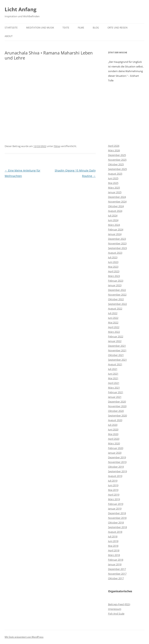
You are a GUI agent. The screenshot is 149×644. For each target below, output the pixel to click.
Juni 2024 (113, 220)
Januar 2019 (115, 509)
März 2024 (114, 225)
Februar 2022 (116, 336)
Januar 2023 (115, 285)
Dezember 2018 (117, 513)
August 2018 (115, 532)
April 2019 (114, 495)
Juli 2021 (113, 369)
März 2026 (114, 150)
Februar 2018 (116, 560)
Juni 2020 (113, 429)
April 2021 (114, 383)
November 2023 (117, 243)
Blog (96, 28)
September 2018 (117, 527)
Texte (66, 28)
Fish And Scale (116, 614)
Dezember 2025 (117, 155)
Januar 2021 (115, 397)
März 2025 (114, 188)
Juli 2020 (113, 425)
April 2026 (114, 146)
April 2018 (114, 550)
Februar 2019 (116, 504)
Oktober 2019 (116, 467)
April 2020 (114, 439)
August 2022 (115, 309)
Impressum (115, 609)
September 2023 (117, 248)
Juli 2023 (113, 257)
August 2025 (115, 174)
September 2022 (117, 304)
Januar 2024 (115, 234)
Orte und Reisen (117, 28)
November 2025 (117, 160)
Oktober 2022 (116, 299)
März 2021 (114, 388)
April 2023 (114, 271)
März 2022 (114, 332)
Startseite (11, 28)
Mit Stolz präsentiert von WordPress (24, 637)
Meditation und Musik (40, 28)
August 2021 (115, 364)
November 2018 (117, 518)
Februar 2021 (116, 392)
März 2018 (114, 555)
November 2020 (117, 406)
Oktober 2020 (116, 411)
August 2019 (115, 476)
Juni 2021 (113, 374)
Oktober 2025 (116, 164)
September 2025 (117, 169)
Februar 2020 (116, 448)
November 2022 (117, 295)
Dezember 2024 (117, 197)
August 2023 (115, 253)
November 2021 (117, 350)
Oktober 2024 (116, 206)
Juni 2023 (113, 262)
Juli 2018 (113, 536)
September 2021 (117, 360)
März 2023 (114, 276)
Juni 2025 (113, 178)
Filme (81, 28)
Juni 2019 (113, 485)
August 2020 (115, 420)
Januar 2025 (115, 192)
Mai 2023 (113, 267)
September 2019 (117, 471)
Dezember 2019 (117, 457)
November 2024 (117, 202)
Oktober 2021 (116, 355)
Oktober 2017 (116, 578)
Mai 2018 (113, 546)
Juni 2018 (113, 541)
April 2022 (114, 327)
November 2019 (117, 462)
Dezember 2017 (117, 569)
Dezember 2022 (117, 290)
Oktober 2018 (116, 522)
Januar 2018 (115, 564)
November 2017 (117, 574)
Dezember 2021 (117, 346)
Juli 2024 (113, 216)
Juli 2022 (113, 313)
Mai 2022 (113, 322)
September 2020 (117, 416)
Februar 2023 (116, 281)
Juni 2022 (113, 318)
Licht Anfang (21, 9)
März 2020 (114, 443)
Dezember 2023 (117, 239)
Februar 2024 (116, 229)
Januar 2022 (115, 341)
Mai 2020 (113, 434)
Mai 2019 (113, 490)
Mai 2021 (113, 378)
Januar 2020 (115, 453)
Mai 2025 (113, 183)
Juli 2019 (113, 481)
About (9, 36)
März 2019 (114, 499)
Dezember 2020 (117, 402)
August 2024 (115, 211)
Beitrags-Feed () (119, 604)
